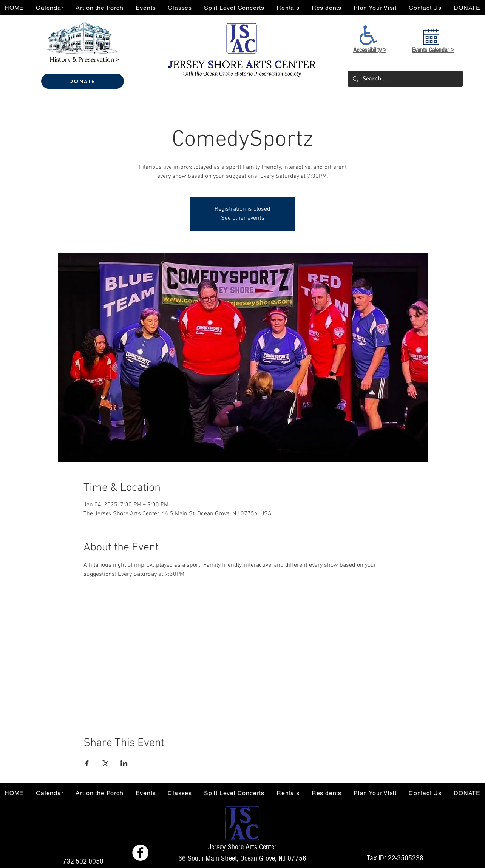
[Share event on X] (106, 763)
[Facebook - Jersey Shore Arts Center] (140, 853)
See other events (243, 218)
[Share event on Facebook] (87, 763)
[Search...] (405, 79)
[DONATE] (83, 81)
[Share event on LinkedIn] (124, 763)
